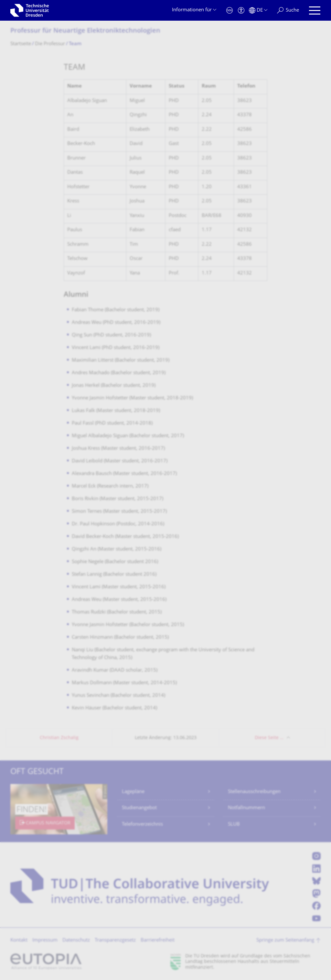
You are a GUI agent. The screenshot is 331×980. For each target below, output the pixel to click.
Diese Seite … (269, 738)
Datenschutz (76, 940)
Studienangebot (139, 808)
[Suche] (288, 10)
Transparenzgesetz (115, 940)
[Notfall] (230, 10)
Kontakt (19, 940)
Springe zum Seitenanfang (285, 940)
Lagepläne (133, 792)
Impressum (45, 940)
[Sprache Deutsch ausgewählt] (258, 10)
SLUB (234, 825)
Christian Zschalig (59, 738)
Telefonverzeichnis (142, 825)
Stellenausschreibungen (254, 792)
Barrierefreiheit (158, 940)
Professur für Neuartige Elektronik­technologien (85, 31)
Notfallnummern (246, 808)
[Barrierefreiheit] (241, 10)
